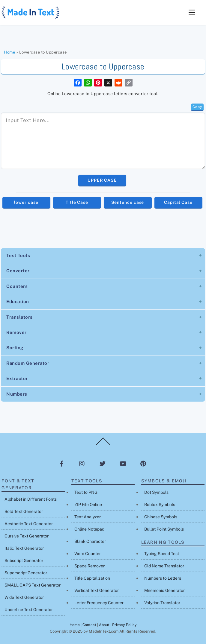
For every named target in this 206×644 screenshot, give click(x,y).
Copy (197, 107)
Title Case (77, 202)
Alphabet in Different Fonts (31, 499)
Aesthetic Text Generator (29, 524)
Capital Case (178, 202)
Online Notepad (89, 529)
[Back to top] (103, 444)
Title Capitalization (92, 578)
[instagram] (82, 463)
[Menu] (192, 13)
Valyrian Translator (162, 603)
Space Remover (90, 566)
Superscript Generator (26, 573)
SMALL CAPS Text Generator (33, 585)
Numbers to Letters (163, 578)
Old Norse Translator (164, 566)
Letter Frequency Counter (99, 603)
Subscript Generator (24, 561)
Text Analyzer (88, 517)
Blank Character (90, 541)
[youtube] (123, 463)
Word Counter (88, 554)
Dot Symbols (156, 492)
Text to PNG (86, 492)
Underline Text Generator (29, 610)
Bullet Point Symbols (164, 529)
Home (9, 52)
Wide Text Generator (24, 597)
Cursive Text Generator (27, 536)
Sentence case (128, 202)
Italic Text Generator (24, 548)
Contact (89, 625)
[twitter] (103, 463)
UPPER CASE (102, 180)
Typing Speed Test (162, 554)
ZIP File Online (88, 505)
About (104, 625)
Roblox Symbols (160, 505)
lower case (26, 202)
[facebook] (62, 463)
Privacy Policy (124, 625)
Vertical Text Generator (97, 590)
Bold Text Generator (24, 511)
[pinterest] (143, 463)
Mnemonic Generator (164, 590)
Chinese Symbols (161, 517)
